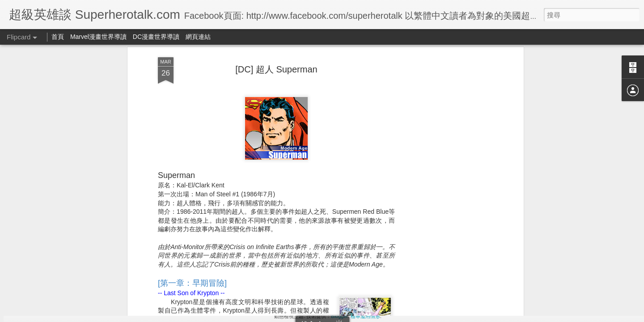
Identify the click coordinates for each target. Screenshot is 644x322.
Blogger (339, 316)
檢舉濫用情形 (365, 316)
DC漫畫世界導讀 (156, 37)
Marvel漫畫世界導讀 (98, 37)
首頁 (58, 37)
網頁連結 (198, 37)
